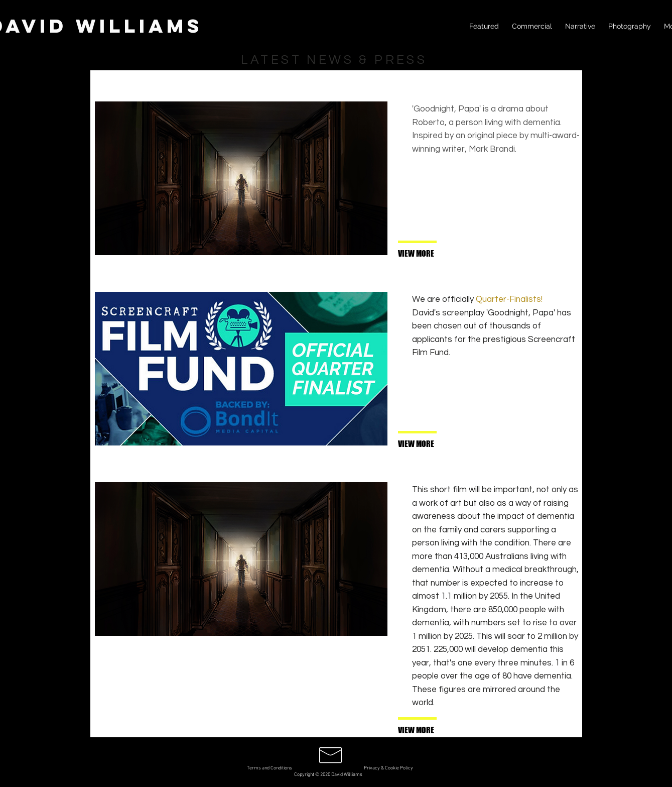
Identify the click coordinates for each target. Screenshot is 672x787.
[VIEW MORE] (431, 254)
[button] (431, 730)
